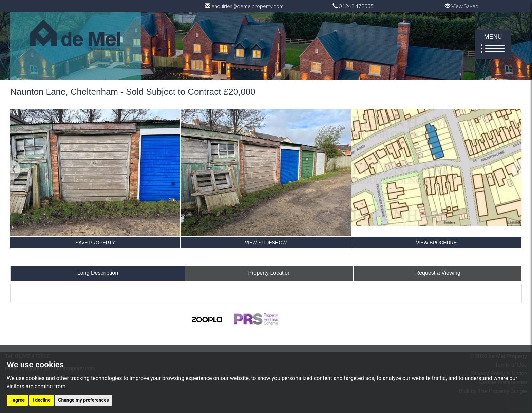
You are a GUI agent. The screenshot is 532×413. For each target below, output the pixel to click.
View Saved (462, 6)
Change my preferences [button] (83, 400)
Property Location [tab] (270, 273)
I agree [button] (17, 400)
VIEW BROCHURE (436, 243)
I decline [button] (42, 400)
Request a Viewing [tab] (438, 273)
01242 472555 (353, 6)
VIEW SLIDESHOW (266, 243)
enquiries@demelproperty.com (244, 6)
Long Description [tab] (98, 273)
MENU (493, 45)
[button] (15, 198)
